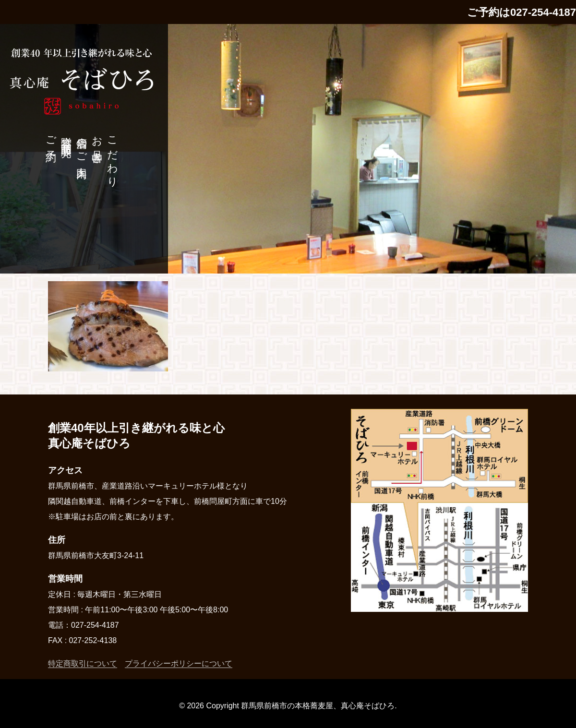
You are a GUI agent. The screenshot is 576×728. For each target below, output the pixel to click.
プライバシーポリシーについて (179, 663)
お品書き (97, 144)
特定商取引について (83, 663)
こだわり (113, 156)
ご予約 (51, 137)
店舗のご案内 (82, 145)
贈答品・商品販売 (66, 135)
